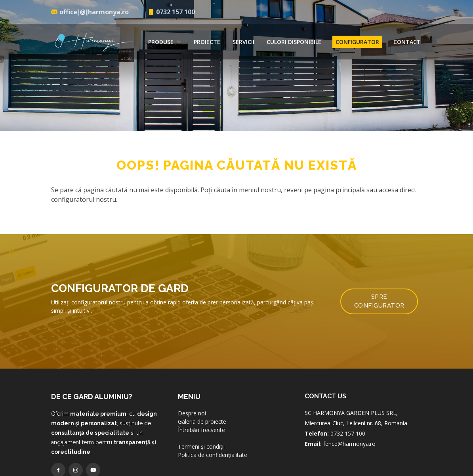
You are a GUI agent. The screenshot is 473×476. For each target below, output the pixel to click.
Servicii (243, 42)
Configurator (357, 42)
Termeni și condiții (201, 446)
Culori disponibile (294, 42)
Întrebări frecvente (201, 430)
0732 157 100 (348, 433)
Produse (165, 42)
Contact (407, 42)
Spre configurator (379, 301)
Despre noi (192, 413)
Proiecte (207, 42)
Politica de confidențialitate (213, 455)
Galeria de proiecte (202, 422)
